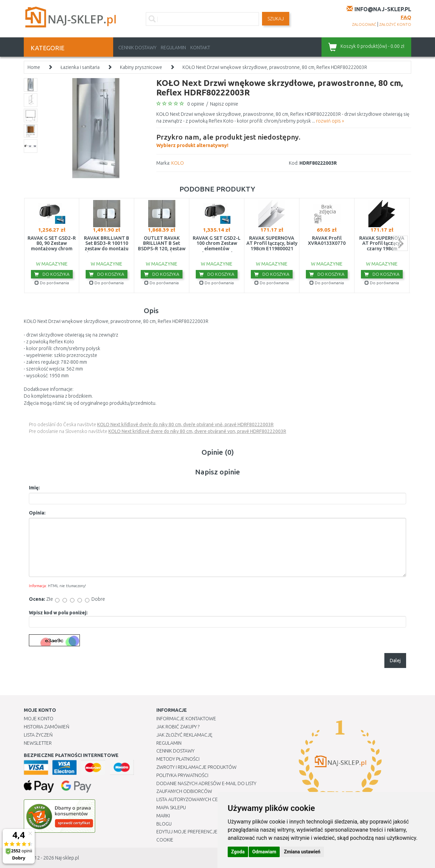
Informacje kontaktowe (186, 719)
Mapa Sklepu (171, 808)
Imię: (34, 488)
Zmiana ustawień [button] (302, 852)
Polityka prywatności (182, 775)
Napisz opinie (224, 104)
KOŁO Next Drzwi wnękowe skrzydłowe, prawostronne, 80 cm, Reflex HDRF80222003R (275, 67)
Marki (163, 816)
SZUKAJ (276, 19)
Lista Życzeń (38, 735)
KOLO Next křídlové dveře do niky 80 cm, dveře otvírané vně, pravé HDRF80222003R (185, 424)
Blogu (164, 824)
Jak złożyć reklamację (184, 735)
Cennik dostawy (137, 48)
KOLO (178, 163)
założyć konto (395, 24)
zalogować (364, 24)
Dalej (395, 661)
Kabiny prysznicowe (141, 67)
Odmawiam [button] (264, 852)
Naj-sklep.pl (67, 858)
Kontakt (200, 48)
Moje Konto (39, 719)
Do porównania (52, 283)
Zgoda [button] (238, 852)
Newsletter (38, 743)
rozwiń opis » (330, 121)
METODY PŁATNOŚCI (178, 759)
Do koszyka (52, 274)
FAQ (406, 17)
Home (34, 67)
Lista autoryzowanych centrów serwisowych (212, 799)
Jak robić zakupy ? (178, 727)
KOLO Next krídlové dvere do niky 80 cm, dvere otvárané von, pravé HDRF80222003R (197, 431)
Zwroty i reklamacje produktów (196, 767)
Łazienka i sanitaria (80, 67)
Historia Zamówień (47, 727)
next (400, 243)
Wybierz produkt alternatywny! (228, 140)
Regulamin (173, 48)
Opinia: (37, 513)
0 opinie (196, 104)
